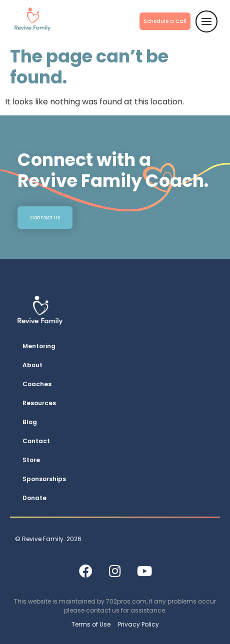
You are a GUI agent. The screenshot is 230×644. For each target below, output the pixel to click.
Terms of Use (91, 624)
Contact (36, 441)
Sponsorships (44, 479)
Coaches (37, 384)
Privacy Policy (138, 624)
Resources (39, 403)
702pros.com (126, 601)
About (32, 365)
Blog (30, 422)
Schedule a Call (165, 21)
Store (31, 460)
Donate (34, 498)
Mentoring (39, 346)
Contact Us (45, 218)
